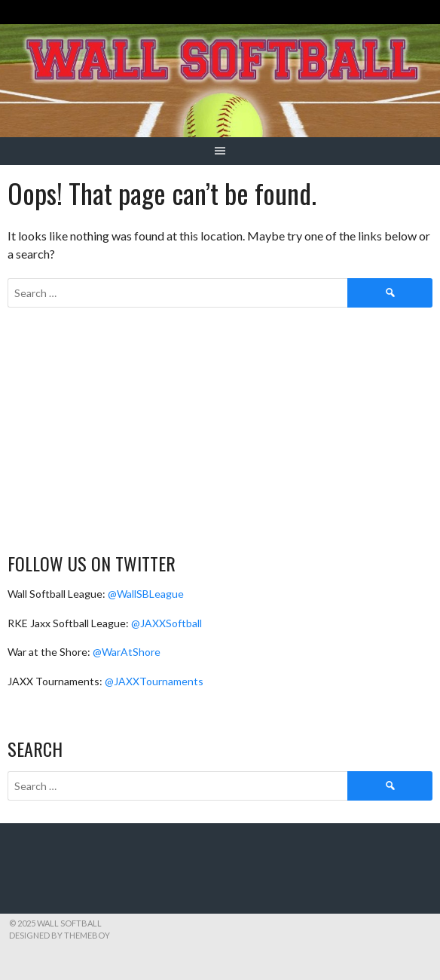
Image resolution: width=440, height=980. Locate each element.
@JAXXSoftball (167, 623)
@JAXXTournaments (154, 681)
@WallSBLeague (146, 594)
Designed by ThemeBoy (60, 935)
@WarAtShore (127, 652)
